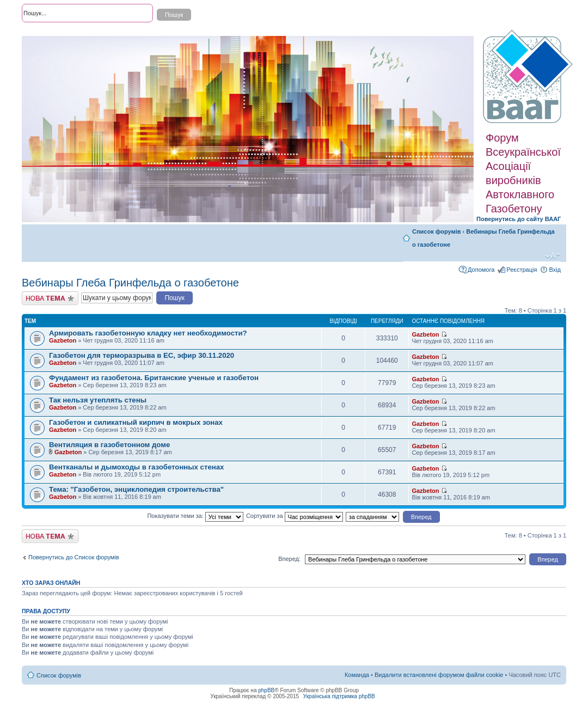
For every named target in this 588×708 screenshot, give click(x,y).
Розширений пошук (48, 33)
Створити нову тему (50, 298)
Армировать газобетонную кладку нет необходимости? (148, 333)
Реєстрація (522, 270)
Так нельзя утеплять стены (98, 400)
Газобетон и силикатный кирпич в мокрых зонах (136, 422)
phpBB (266, 690)
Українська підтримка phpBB (339, 696)
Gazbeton (63, 340)
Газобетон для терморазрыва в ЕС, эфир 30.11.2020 (142, 355)
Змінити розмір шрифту (553, 256)
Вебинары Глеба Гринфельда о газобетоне (130, 283)
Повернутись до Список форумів (74, 557)
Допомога (481, 270)
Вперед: (289, 559)
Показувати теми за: (195, 516)
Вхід (555, 270)
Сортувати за (295, 516)
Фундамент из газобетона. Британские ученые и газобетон (154, 378)
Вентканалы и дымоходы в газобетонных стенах (136, 467)
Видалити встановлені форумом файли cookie (439, 675)
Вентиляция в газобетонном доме (109, 445)
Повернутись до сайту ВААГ (519, 219)
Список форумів (436, 231)
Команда (357, 675)
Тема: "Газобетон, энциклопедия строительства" (136, 489)
